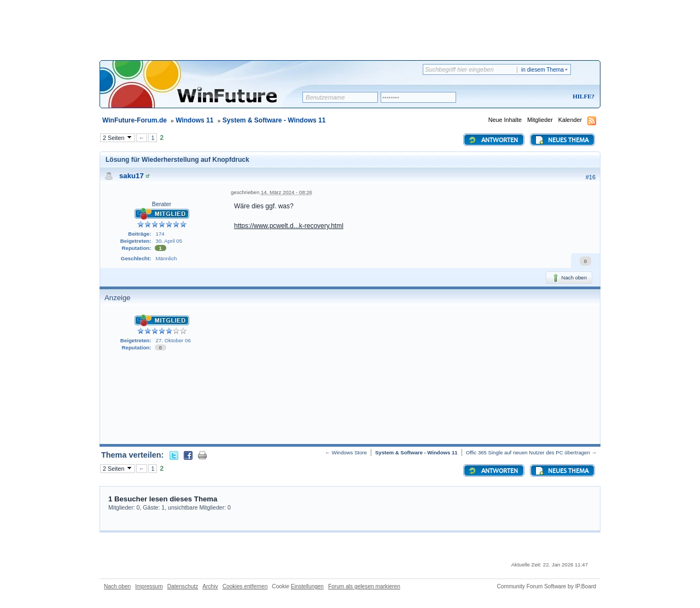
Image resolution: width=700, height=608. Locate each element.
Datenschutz (183, 586)
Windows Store (349, 452)
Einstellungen (307, 586)
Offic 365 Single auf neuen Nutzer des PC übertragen (528, 452)
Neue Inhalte (505, 120)
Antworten (493, 140)
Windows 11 (194, 120)
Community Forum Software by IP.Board (546, 586)
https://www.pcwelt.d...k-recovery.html (289, 226)
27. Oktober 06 (173, 340)
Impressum (149, 586)
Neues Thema (562, 140)
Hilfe (582, 96)
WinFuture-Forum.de (135, 120)
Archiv (210, 586)
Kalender (570, 120)
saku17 (132, 176)
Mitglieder (540, 120)
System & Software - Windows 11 (274, 120)
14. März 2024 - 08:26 (287, 192)
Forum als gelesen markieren (364, 586)
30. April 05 (169, 241)
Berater (162, 204)
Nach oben (569, 278)
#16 (591, 177)
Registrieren (538, 97)
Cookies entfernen (245, 586)
